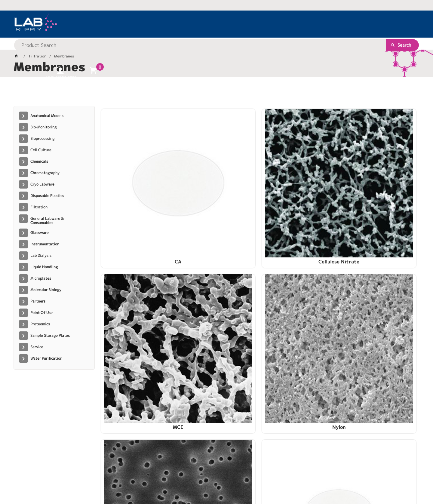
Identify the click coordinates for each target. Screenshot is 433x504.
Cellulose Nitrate (218, 186)
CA (138, 186)
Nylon (379, 186)
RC (218, 370)
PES (299, 278)
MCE (299, 186)
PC (138, 278)
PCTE (218, 278)
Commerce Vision (129, 480)
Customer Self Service (85, 480)
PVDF (138, 370)
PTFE (379, 278)
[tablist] (216, 94)
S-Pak (299, 370)
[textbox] (206, 24)
